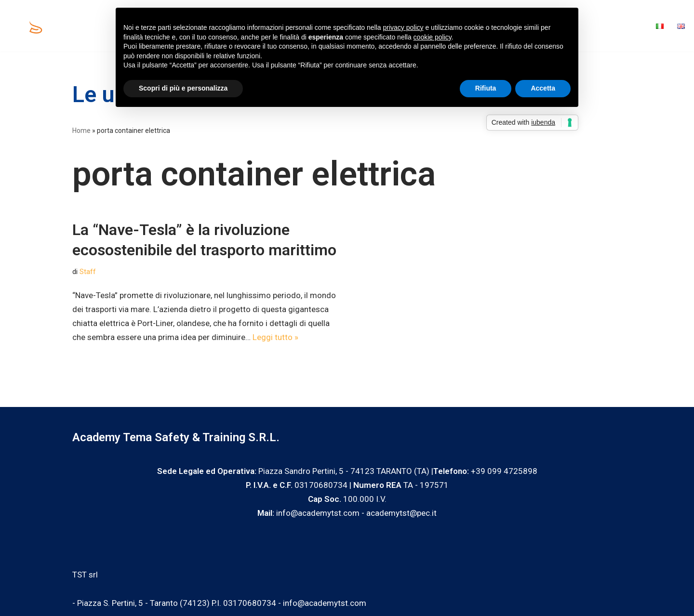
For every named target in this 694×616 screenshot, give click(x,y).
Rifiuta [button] (486, 88)
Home (103, 26)
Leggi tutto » (275, 337)
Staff (88, 272)
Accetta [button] (543, 88)
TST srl (85, 575)
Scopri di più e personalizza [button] (183, 88)
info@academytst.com (325, 603)
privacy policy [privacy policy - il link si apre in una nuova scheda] (403, 27)
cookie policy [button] (433, 37)
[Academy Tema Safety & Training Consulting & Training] (37, 26)
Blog (593, 26)
